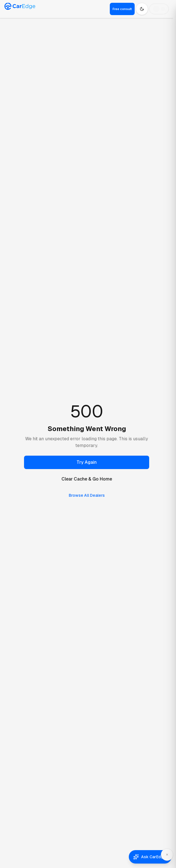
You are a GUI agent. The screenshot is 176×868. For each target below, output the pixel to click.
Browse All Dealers (87, 495)
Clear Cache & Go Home (87, 479)
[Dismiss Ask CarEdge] (167, 855)
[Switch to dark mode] (142, 9)
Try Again (87, 462)
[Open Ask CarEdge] (150, 857)
